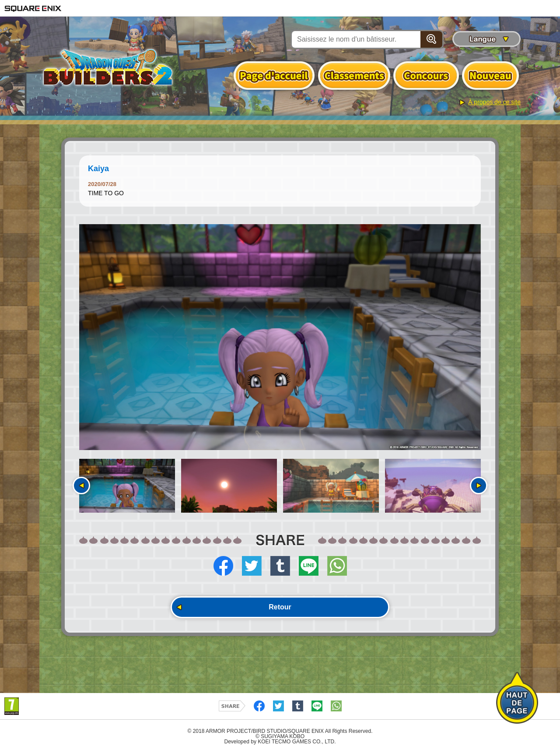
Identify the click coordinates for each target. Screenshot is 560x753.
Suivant (479, 486)
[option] (280, 337)
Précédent (81, 486)
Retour (280, 607)
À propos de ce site (494, 102)
